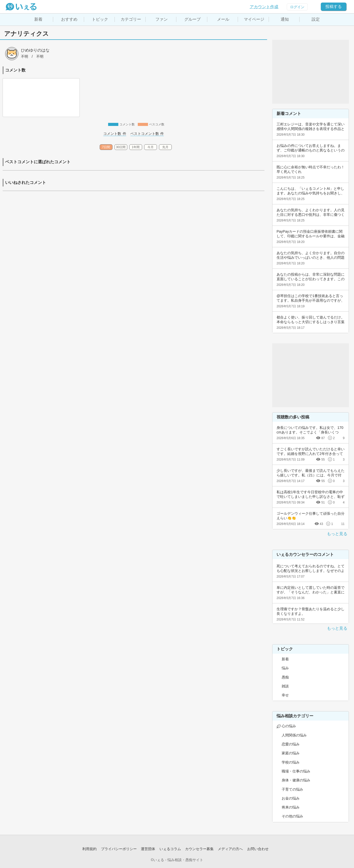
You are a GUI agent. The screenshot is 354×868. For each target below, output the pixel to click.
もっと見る (337, 534)
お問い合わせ (258, 849)
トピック (100, 19)
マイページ (254, 19)
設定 (316, 19)
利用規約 (89, 849)
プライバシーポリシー (119, 849)
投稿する (334, 7)
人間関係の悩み (294, 735)
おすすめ (69, 19)
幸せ (285, 695)
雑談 (285, 686)
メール (223, 19)
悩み (285, 668)
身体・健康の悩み (296, 780)
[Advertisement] (311, 72)
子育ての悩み (292, 789)
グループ (192, 19)
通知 (285, 19)
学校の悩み (291, 762)
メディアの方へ (230, 849)
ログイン (297, 7)
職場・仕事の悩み (296, 771)
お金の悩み (291, 798)
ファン (162, 19)
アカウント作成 (264, 7)
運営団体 (148, 849)
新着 (38, 19)
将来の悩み (291, 807)
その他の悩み (292, 816)
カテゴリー (131, 19)
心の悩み (289, 726)
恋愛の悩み (291, 744)
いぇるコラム (170, 849)
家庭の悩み (291, 753)
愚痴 (285, 677)
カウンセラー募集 (199, 849)
